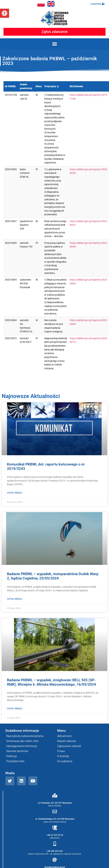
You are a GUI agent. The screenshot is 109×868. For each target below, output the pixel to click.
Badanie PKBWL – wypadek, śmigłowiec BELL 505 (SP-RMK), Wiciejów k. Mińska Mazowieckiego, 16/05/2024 (51, 682)
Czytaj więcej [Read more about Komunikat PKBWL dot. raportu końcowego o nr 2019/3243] (15, 493)
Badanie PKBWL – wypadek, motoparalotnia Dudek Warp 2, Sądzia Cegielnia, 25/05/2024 (53, 576)
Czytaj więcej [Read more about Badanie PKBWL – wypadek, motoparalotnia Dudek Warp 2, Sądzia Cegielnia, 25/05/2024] (15, 599)
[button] (5, 13)
